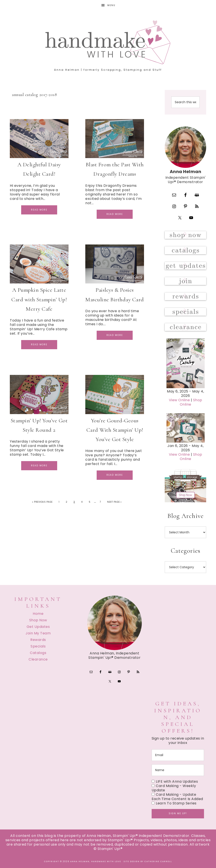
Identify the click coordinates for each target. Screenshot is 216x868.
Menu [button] (111, 5)
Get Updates (38, 627)
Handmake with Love (108, 42)
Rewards (38, 640)
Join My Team (38, 633)
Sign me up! (178, 813)
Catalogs (38, 653)
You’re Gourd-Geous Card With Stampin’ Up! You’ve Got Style (115, 430)
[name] (178, 770)
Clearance (38, 659)
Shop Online (191, 402)
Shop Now (38, 620)
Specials (38, 646)
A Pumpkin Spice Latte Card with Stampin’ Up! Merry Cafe (39, 299)
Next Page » (114, 502)
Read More (39, 210)
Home (38, 614)
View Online (179, 400)
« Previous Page (42, 502)
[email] (178, 755)
